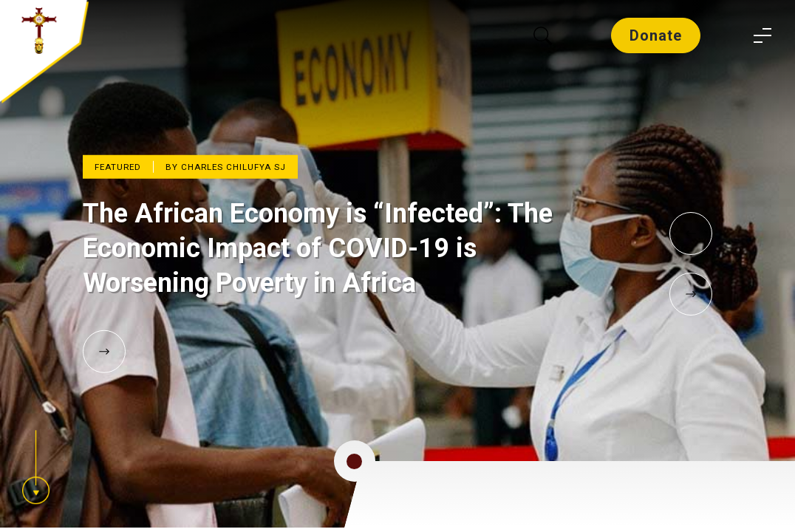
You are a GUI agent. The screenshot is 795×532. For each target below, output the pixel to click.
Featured (118, 167)
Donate (656, 35)
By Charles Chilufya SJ (226, 167)
